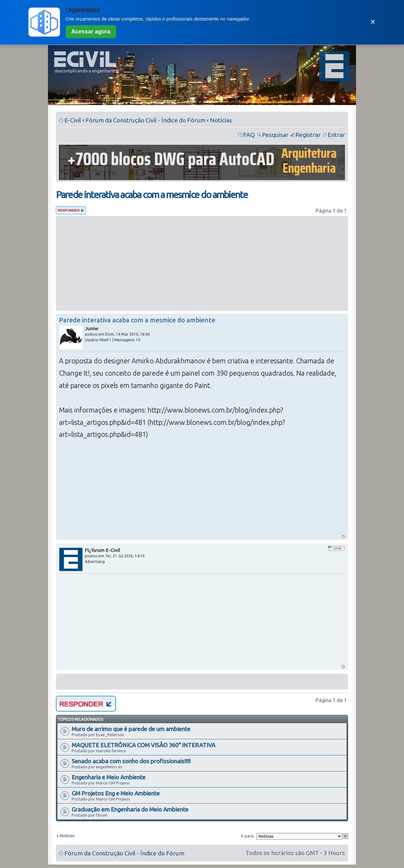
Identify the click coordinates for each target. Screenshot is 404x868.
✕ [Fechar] (373, 22)
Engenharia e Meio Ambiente (109, 777)
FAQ (249, 135)
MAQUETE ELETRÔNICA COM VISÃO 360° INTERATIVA (143, 745)
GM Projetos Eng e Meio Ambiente (116, 793)
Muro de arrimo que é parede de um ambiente (131, 729)
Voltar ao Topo (343, 536)
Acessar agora (91, 32)
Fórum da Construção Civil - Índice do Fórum (146, 120)
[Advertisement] (202, 262)
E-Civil (73, 120)
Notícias (221, 120)
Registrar (308, 135)
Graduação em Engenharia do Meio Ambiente (130, 809)
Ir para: (248, 836)
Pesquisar (275, 135)
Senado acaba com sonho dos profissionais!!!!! (131, 761)
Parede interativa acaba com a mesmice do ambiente (152, 195)
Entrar (336, 135)
